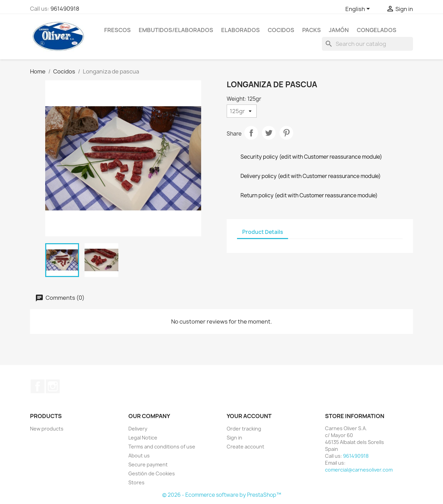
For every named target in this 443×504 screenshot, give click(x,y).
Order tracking (244, 429)
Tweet (269, 133)
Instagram (53, 386)
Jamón (339, 30)
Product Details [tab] (263, 232)
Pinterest (286, 133)
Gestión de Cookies (152, 473)
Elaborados (240, 30)
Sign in (234, 438)
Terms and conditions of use (162, 447)
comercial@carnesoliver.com (359, 470)
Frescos (117, 30)
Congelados (377, 30)
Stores (136, 482)
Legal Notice (143, 438)
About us (139, 456)
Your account (249, 416)
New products (47, 429)
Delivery (138, 429)
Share (251, 133)
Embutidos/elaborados (176, 30)
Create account (245, 447)
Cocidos (281, 30)
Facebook (38, 386)
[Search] (367, 44)
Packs (312, 30)
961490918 (65, 9)
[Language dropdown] (359, 9)
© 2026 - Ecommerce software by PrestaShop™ (222, 495)
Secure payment (148, 465)
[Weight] (242, 111)
